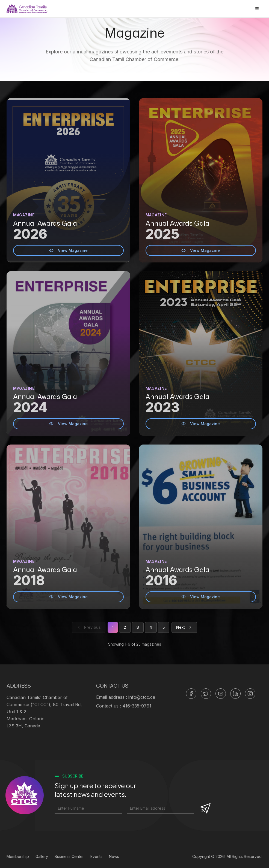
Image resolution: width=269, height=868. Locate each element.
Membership (18, 856)
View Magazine (68, 250)
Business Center (69, 856)
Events (96, 856)
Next (184, 627)
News (114, 856)
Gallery (42, 856)
